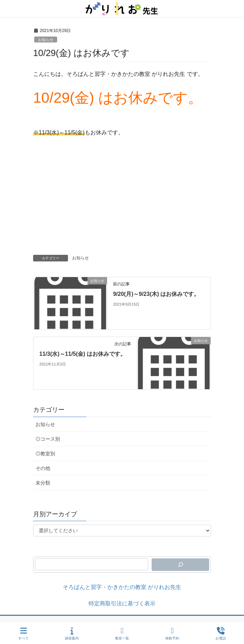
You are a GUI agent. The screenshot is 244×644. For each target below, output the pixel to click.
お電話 (221, 634)
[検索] (180, 565)
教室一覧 (122, 634)
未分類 (43, 483)
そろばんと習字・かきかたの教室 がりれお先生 (122, 587)
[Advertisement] (122, 203)
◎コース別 (48, 439)
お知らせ (46, 40)
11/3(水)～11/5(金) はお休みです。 (83, 354)
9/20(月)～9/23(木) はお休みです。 (156, 294)
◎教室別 (45, 454)
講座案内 (72, 634)
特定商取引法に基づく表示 (122, 603)
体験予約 (172, 634)
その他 (43, 468)
